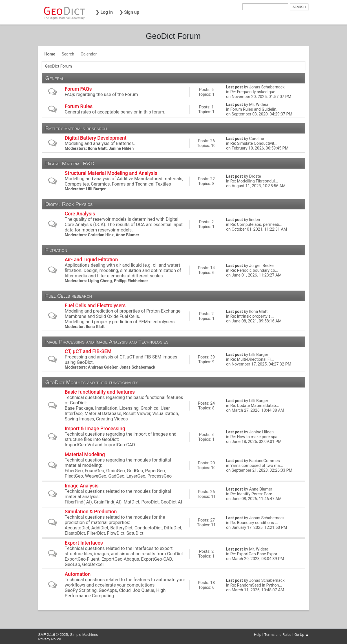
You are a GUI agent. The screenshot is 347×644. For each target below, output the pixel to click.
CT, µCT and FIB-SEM (88, 351)
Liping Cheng (100, 281)
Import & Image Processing (95, 429)
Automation (78, 574)
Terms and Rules (278, 635)
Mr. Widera (259, 105)
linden (255, 220)
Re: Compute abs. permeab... (256, 225)
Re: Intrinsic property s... (252, 316)
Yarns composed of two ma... (257, 466)
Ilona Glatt (97, 149)
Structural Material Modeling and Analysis (111, 173)
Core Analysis (80, 214)
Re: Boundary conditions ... (254, 523)
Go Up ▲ (301, 635)
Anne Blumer (127, 235)
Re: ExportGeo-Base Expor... (255, 554)
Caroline (257, 139)
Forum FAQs (78, 89)
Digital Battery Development (95, 138)
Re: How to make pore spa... (256, 437)
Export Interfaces (84, 543)
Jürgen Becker (262, 266)
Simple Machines (84, 635)
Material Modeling (85, 454)
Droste (255, 176)
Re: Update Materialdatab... (255, 406)
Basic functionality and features (100, 392)
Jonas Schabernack (267, 87)
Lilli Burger (96, 189)
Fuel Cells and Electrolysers (95, 306)
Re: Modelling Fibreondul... (254, 181)
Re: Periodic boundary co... (254, 270)
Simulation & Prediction (91, 512)
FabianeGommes (265, 461)
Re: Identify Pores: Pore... (253, 494)
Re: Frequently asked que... (254, 92)
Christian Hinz (101, 235)
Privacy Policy (49, 639)
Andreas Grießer (103, 367)
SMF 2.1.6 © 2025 (53, 635)
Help (258, 635)
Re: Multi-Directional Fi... (252, 359)
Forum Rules (79, 106)
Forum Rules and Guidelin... (255, 109)
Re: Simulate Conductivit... (254, 143)
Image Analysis (81, 486)
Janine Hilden (121, 149)
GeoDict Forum (173, 36)
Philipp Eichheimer (131, 281)
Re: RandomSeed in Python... (256, 585)
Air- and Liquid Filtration (91, 260)
